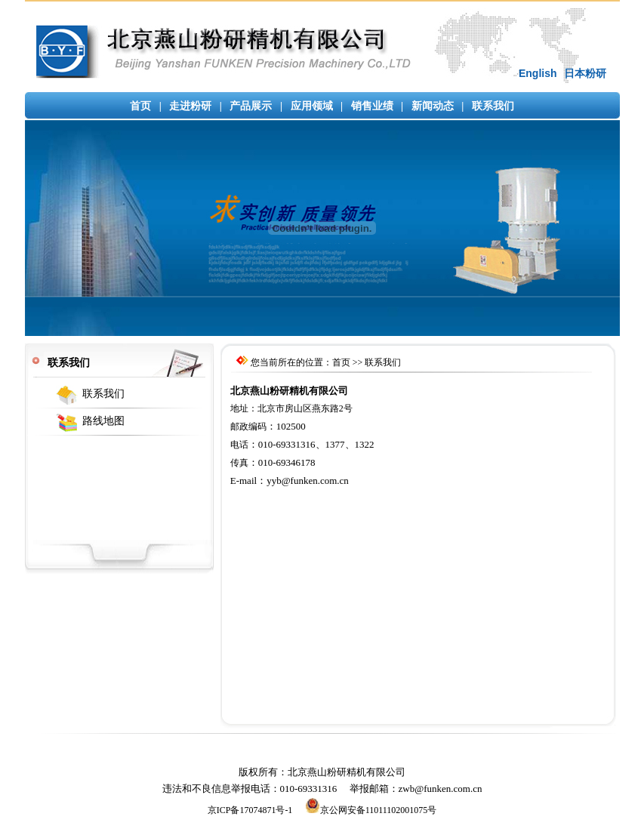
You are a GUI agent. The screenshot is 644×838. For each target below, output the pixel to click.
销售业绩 (372, 106)
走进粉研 (190, 106)
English (538, 73)
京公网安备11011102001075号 (371, 810)
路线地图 (103, 421)
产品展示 (251, 106)
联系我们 (493, 106)
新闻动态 (433, 106)
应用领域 (312, 106)
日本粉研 (585, 73)
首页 (140, 106)
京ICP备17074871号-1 (250, 810)
